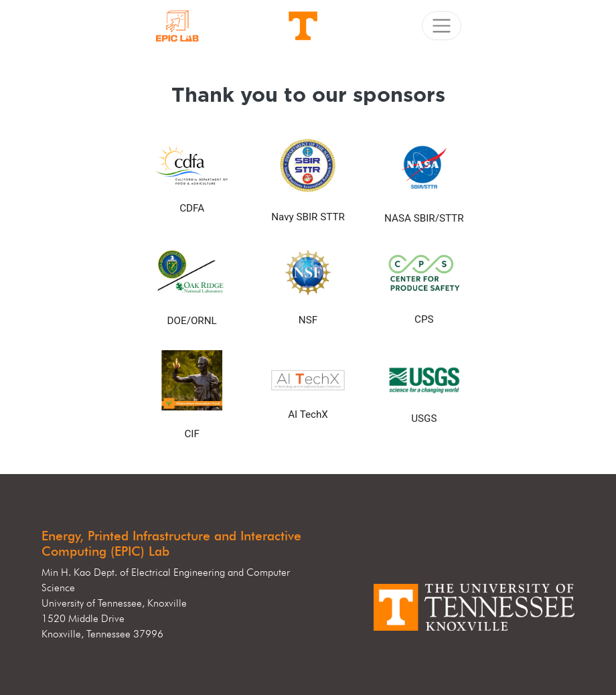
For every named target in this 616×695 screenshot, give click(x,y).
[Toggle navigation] (442, 26)
